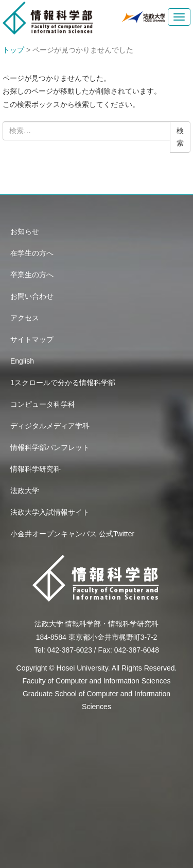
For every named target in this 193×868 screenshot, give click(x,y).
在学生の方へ (32, 253)
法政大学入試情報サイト (50, 512)
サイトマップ (32, 339)
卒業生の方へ (32, 275)
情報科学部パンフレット (50, 447)
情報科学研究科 (36, 469)
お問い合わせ (32, 296)
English (22, 361)
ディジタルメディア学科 (50, 426)
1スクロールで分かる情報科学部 (63, 383)
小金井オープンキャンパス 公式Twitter (72, 534)
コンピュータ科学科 (43, 404)
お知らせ (25, 231)
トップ (13, 50)
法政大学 (25, 491)
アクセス (25, 318)
